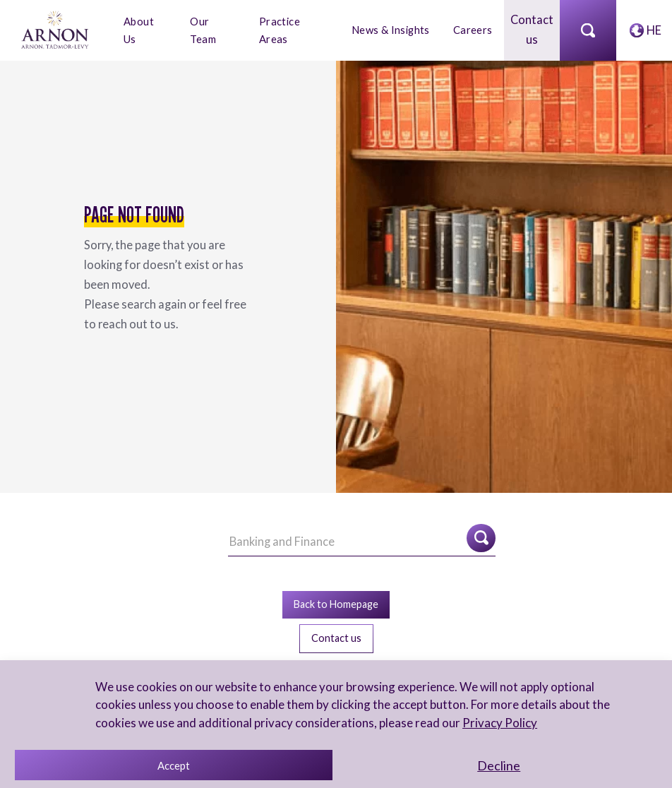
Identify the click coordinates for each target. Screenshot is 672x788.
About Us (139, 29)
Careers (473, 29)
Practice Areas (281, 29)
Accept (174, 765)
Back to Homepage (336, 602)
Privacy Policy (498, 723)
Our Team (204, 29)
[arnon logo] (56, 28)
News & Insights (392, 29)
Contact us (532, 29)
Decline (499, 765)
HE (654, 29)
